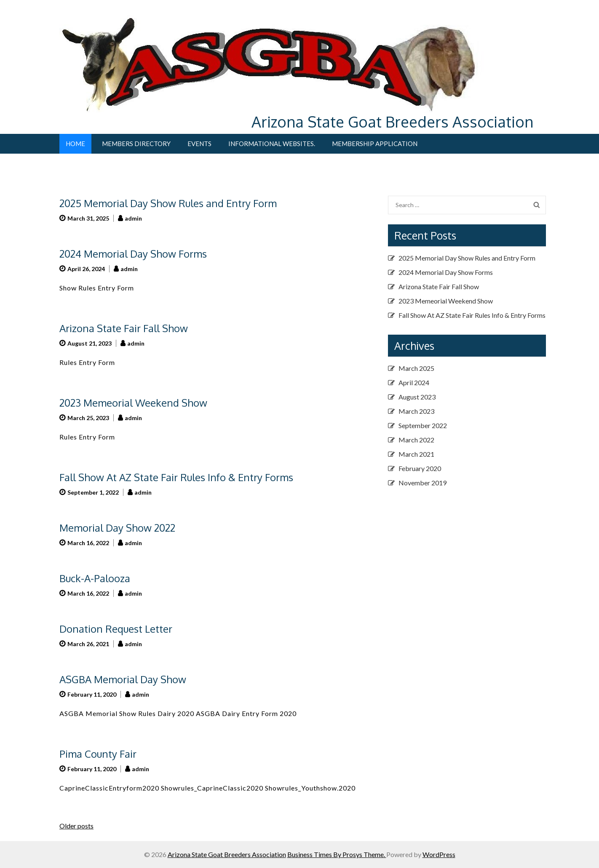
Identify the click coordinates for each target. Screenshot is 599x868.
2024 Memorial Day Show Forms (133, 254)
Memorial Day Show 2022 (117, 528)
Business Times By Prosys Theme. (337, 854)
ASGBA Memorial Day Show (123, 679)
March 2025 (416, 368)
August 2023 (417, 397)
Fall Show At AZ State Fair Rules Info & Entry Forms (176, 477)
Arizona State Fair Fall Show (124, 328)
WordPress (439, 854)
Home (75, 144)
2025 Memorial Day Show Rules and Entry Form (168, 203)
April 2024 (414, 382)
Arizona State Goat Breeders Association (392, 121)
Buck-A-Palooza (95, 578)
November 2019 (423, 483)
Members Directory (136, 144)
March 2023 (416, 411)
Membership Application (375, 144)
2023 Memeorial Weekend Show (133, 403)
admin (133, 218)
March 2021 (416, 454)
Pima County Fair (98, 754)
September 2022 (423, 425)
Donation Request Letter (116, 629)
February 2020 (420, 468)
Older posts (76, 826)
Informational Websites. (272, 144)
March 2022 (416, 440)
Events (199, 144)
